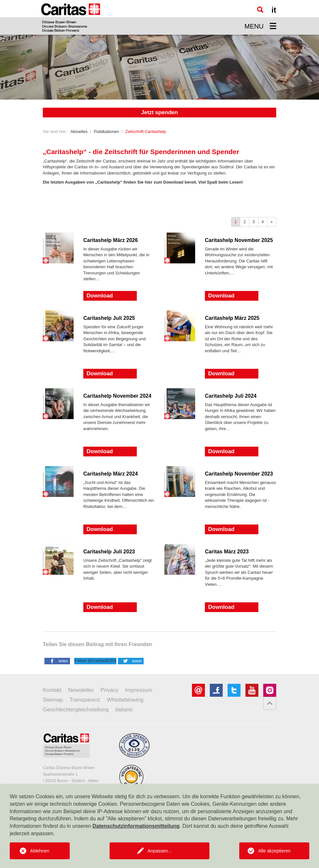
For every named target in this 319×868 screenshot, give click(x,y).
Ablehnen (40, 851)
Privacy (110, 690)
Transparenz (85, 700)
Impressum (139, 690)
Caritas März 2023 (227, 552)
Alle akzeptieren (274, 851)
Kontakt (52, 690)
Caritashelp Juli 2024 (231, 396)
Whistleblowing (125, 700)
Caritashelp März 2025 (232, 318)
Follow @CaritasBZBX (95, 661)
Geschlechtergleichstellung (76, 710)
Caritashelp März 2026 (111, 240)
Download (100, 296)
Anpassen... (159, 851)
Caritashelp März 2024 (111, 474)
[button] (57, 661)
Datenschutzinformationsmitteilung (136, 826)
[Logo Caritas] (71, 17)
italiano (124, 710)
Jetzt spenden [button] (159, 112)
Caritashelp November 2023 (239, 474)
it (274, 10)
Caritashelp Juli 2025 (109, 318)
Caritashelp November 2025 (239, 240)
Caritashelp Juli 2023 (109, 552)
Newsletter (81, 690)
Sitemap (53, 700)
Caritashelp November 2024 (117, 396)
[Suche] (260, 10)
